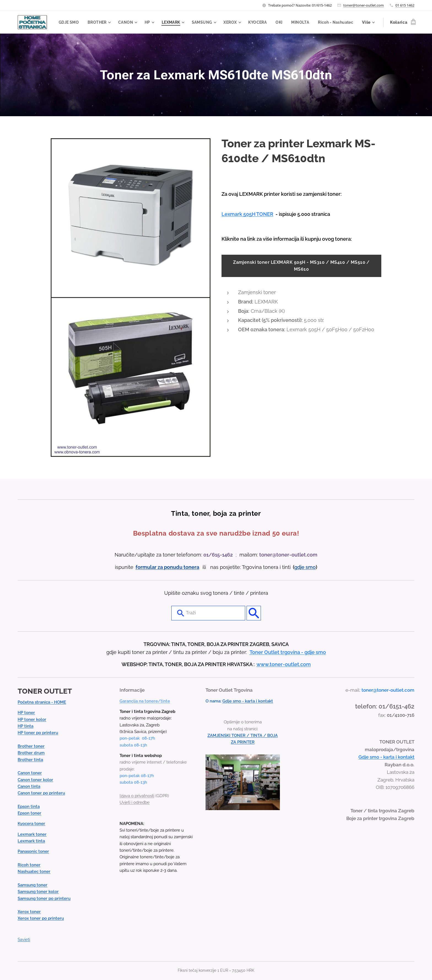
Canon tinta (29, 786)
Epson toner (29, 813)
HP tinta (25, 726)
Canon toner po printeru (41, 793)
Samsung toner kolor (38, 892)
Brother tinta (30, 760)
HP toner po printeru (38, 733)
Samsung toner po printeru (44, 898)
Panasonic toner (33, 851)
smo (311, 567)
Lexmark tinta (31, 841)
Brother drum (31, 753)
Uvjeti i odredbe (135, 802)
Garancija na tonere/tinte (145, 701)
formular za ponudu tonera (167, 567)
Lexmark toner (32, 834)
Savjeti (24, 940)
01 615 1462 (405, 5)
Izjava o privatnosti (137, 796)
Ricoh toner (29, 865)
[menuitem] (105, 22)
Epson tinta (29, 807)
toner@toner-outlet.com (364, 5)
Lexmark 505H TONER (247, 214)
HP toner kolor (32, 720)
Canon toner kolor (35, 780)
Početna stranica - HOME (42, 702)
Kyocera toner (31, 824)
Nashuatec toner (34, 872)
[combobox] (208, 613)
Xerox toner (29, 912)
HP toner (26, 713)
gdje (300, 567)
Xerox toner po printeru (41, 919)
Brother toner (31, 746)
